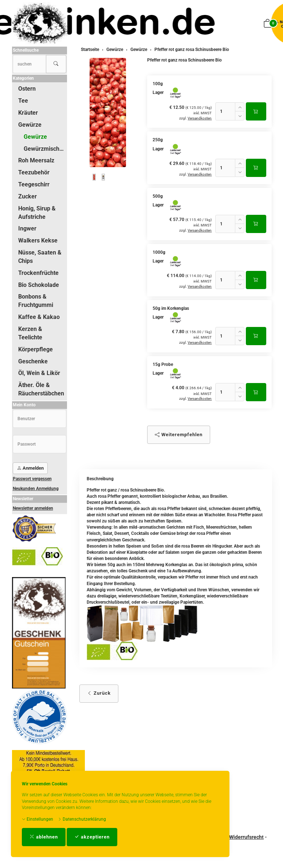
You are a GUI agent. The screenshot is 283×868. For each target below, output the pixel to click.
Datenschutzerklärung (82, 819)
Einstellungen (38, 819)
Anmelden (30, 468)
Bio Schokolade (39, 285)
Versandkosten (200, 118)
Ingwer (27, 228)
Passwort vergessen (32, 479)
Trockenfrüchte (38, 273)
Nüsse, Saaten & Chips (40, 257)
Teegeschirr (34, 184)
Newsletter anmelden (33, 508)
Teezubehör (34, 172)
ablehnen (44, 837)
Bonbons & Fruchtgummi (36, 301)
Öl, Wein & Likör (39, 373)
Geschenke (33, 361)
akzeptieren (92, 837)
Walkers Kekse (38, 240)
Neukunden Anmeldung (36, 489)
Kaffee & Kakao (39, 317)
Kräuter (28, 113)
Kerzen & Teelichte (30, 333)
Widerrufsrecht (246, 837)
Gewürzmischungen (45, 149)
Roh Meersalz (36, 160)
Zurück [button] (99, 693)
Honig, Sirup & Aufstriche (37, 213)
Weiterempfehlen (179, 435)
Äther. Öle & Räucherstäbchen (41, 389)
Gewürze (30, 125)
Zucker (27, 196)
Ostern (27, 89)
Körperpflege (36, 349)
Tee (23, 101)
